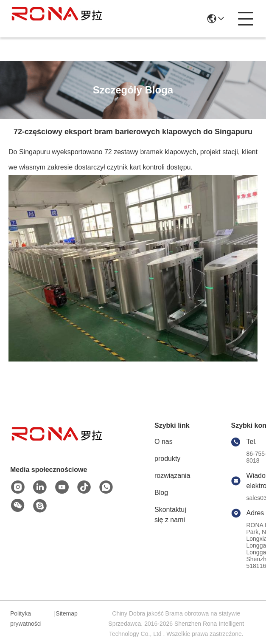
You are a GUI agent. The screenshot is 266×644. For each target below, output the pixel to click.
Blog (161, 493)
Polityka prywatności (26, 619)
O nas (164, 442)
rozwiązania (172, 476)
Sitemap (66, 613)
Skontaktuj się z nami (170, 515)
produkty (167, 459)
